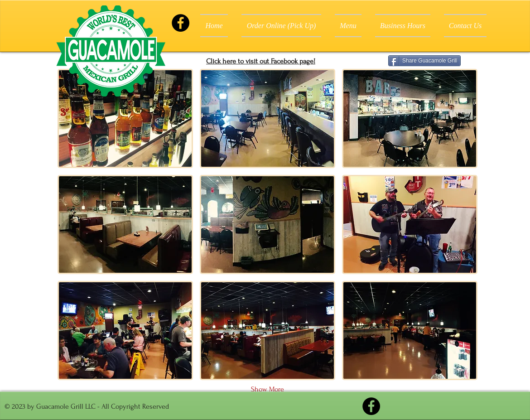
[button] (125, 118)
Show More (267, 389)
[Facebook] (181, 23)
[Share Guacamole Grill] (424, 61)
